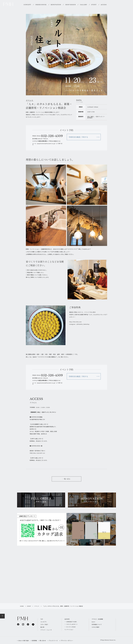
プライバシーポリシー (67, 641)
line (33, 624)
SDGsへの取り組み (24, 641)
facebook (18, 624)
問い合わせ (43, 641)
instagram (23, 624)
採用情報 (34, 641)
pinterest (28, 624)
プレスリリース (53, 641)
